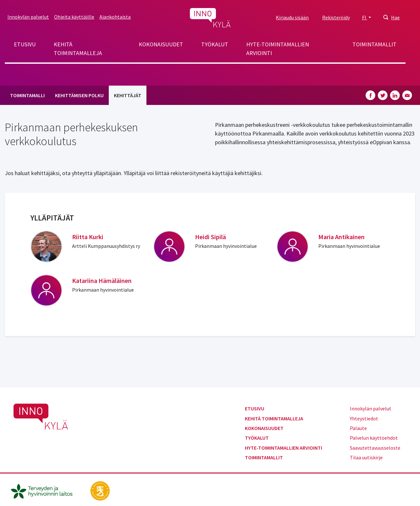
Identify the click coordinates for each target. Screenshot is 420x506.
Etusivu (25, 44)
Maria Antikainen (341, 237)
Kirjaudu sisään (292, 17)
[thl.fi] (45, 490)
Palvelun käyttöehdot (374, 438)
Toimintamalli (27, 95)
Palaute (358, 428)
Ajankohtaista (115, 17)
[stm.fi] (100, 490)
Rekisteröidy (336, 17)
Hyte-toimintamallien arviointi (278, 49)
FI (365, 17)
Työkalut (215, 44)
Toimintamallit (374, 44)
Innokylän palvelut (28, 17)
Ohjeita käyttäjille (74, 17)
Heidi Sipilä (210, 237)
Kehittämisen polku (79, 95)
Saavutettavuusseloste (375, 448)
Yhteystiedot (364, 418)
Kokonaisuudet (161, 44)
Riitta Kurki (88, 237)
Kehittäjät (128, 95)
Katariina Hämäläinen (102, 281)
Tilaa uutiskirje (366, 457)
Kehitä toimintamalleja (78, 49)
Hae (395, 17)
